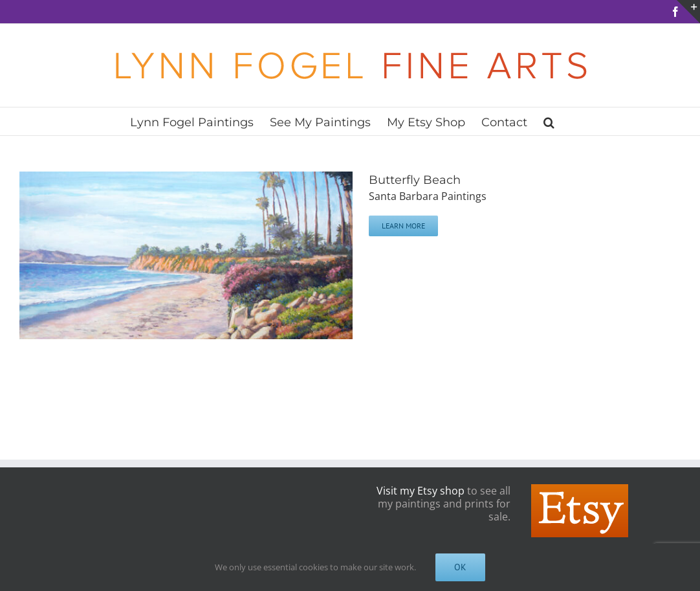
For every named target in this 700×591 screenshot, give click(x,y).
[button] (549, 121)
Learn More (403, 226)
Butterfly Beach (415, 180)
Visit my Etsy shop (421, 491)
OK (460, 567)
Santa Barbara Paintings (428, 196)
